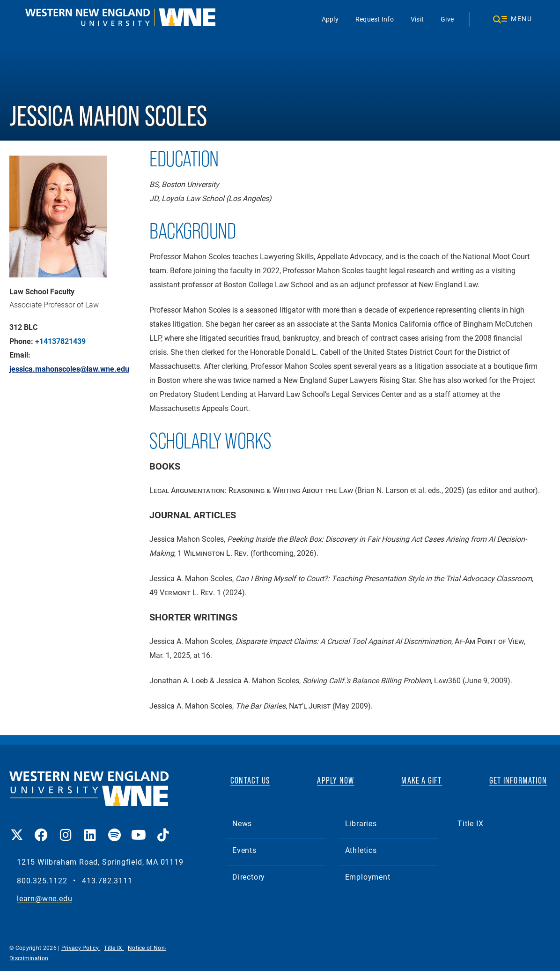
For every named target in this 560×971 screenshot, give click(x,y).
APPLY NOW (335, 780)
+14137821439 (60, 341)
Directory (249, 877)
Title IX (470, 823)
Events (244, 850)
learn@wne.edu (44, 899)
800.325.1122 (42, 881)
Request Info (375, 19)
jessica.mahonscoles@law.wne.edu (69, 369)
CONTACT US (250, 780)
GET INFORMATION (518, 780)
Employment (368, 877)
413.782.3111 (107, 881)
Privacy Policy (81, 948)
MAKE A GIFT (421, 780)
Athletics (361, 850)
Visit (417, 19)
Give (447, 19)
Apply (330, 19)
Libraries (361, 823)
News (242, 823)
